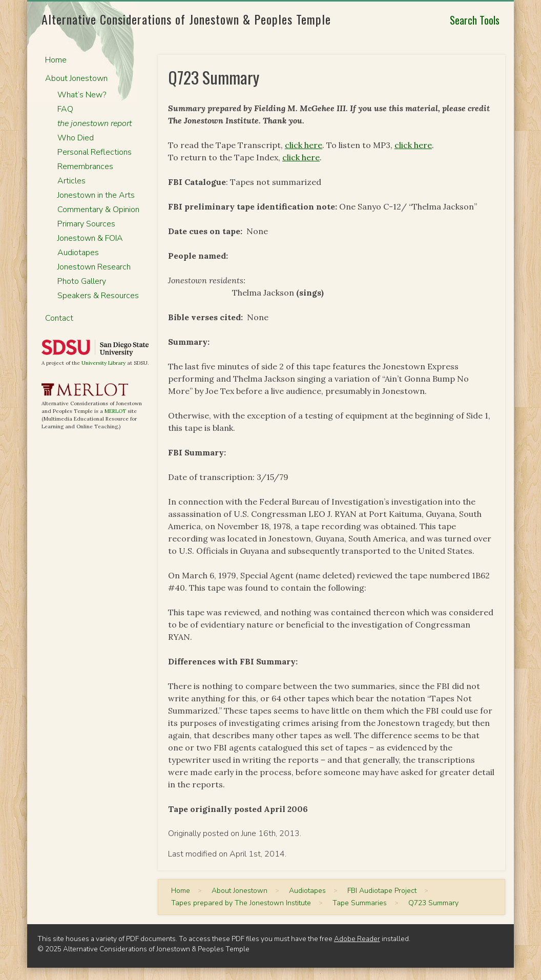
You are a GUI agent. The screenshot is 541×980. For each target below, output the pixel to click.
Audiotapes (78, 253)
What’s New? (82, 95)
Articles (71, 181)
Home (56, 60)
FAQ (65, 109)
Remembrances (85, 166)
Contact (59, 318)
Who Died (76, 138)
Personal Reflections (95, 152)
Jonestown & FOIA (90, 238)
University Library (103, 363)
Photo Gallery (82, 281)
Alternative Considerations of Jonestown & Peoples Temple (186, 19)
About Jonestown (76, 78)
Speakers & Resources (98, 296)
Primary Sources (86, 224)
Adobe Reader (357, 939)
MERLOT (115, 411)
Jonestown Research (94, 267)
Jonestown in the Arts (96, 195)
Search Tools (475, 20)
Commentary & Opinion (98, 210)
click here (304, 145)
